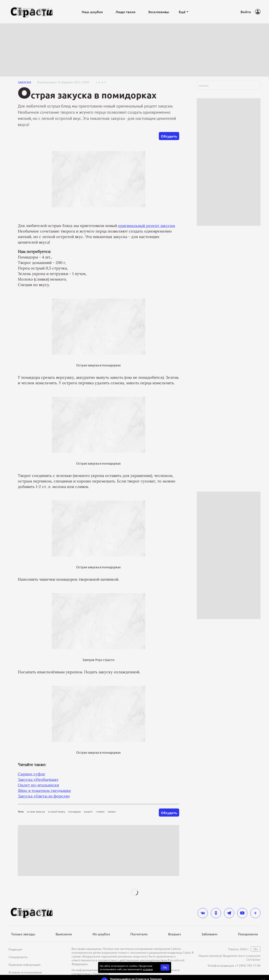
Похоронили (248, 934)
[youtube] (242, 913)
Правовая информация (25, 964)
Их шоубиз (101, 934)
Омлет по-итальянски (38, 785)
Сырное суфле (32, 774)
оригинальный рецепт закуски (146, 226)
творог (112, 811)
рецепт (88, 811)
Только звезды (23, 934)
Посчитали (139, 934)
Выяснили (64, 934)
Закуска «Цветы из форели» (44, 796)
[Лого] (32, 12)
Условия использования (25, 972)
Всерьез (175, 934)
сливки (100, 811)
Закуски (24, 82)
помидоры (75, 811)
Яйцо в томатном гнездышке (44, 791)
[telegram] (229, 913)
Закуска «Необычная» (38, 779)
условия (148, 969)
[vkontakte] (203, 913)
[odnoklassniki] (216, 913)
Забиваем (209, 934)
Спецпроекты (18, 957)
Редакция (15, 949)
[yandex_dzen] (255, 913)
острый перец (56, 811)
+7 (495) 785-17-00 (248, 965)
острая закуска (36, 811)
